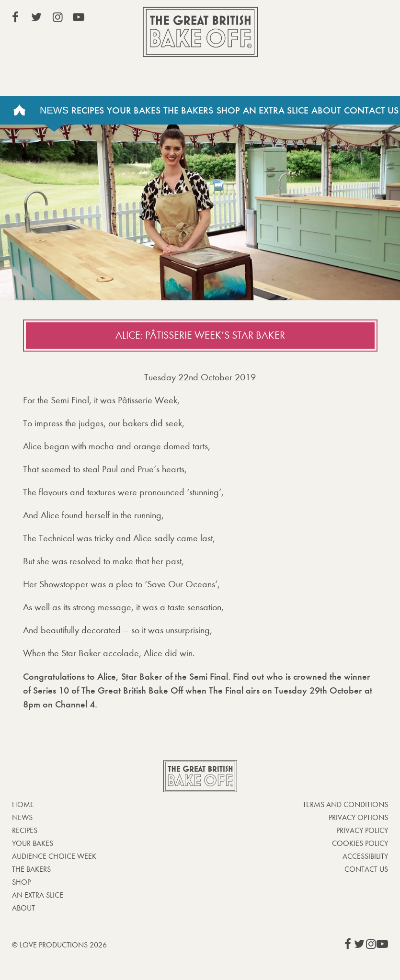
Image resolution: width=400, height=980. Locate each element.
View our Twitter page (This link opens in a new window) (36, 17)
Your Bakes (134, 110)
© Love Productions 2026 (59, 945)
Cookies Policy (360, 843)
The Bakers (188, 110)
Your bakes (33, 843)
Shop (228, 110)
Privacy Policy (362, 830)
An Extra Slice (276, 110)
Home (19, 110)
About (326, 110)
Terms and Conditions (345, 804)
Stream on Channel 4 (344, 19)
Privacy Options (358, 817)
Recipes (88, 110)
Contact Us (371, 110)
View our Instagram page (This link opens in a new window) (57, 17)
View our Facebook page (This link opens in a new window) (15, 17)
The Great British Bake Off (200, 32)
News (54, 110)
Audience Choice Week (54, 856)
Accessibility (365, 856)
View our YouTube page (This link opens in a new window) (79, 17)
